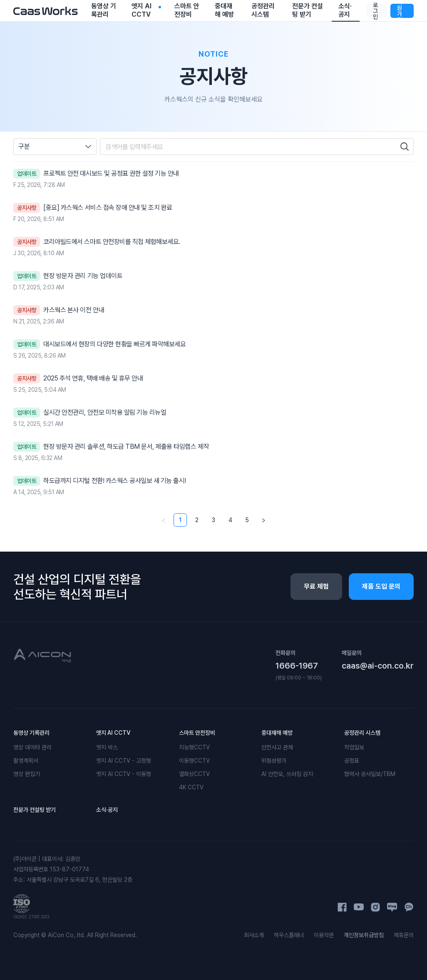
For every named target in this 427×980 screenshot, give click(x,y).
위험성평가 (274, 761)
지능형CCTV (194, 747)
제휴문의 (404, 935)
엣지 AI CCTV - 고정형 (124, 761)
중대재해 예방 (277, 733)
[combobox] (55, 147)
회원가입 (400, 11)
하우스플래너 (289, 935)
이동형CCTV (194, 761)
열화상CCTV (194, 774)
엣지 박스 (107, 747)
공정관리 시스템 (362, 733)
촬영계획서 (26, 761)
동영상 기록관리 (31, 733)
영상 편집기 (27, 774)
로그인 (375, 11)
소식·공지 (107, 810)
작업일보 (354, 747)
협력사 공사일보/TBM (370, 774)
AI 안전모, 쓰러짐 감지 (287, 774)
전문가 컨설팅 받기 (35, 810)
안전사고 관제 (277, 747)
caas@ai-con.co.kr (378, 666)
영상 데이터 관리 (32, 747)
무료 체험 (316, 586)
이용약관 (324, 935)
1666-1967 (297, 666)
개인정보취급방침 (364, 935)
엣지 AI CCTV (113, 733)
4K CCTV (191, 787)
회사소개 (254, 935)
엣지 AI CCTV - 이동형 (124, 774)
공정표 (352, 761)
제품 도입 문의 (381, 586)
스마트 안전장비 (197, 733)
